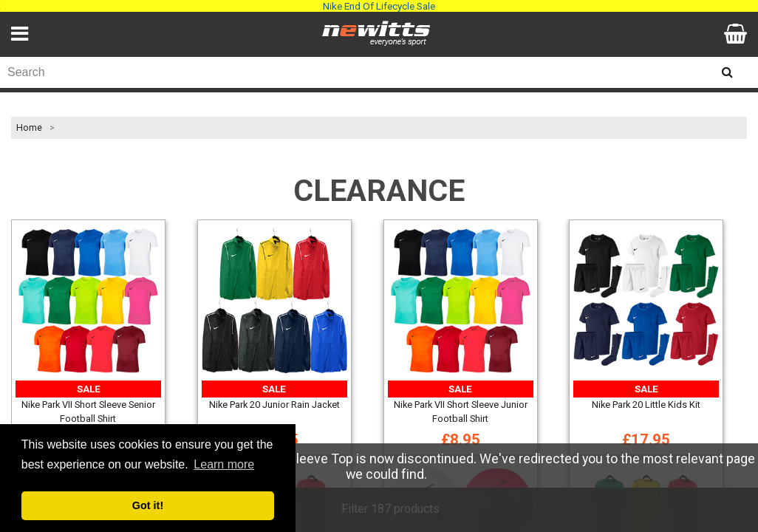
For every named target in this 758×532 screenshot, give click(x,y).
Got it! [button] (148, 505)
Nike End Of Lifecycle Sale (379, 6)
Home (29, 128)
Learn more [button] (224, 464)
